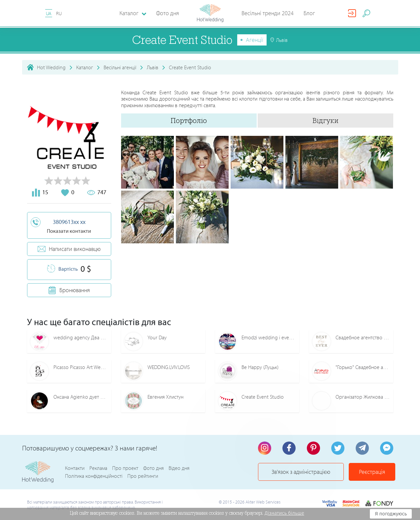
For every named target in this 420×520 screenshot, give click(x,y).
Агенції (255, 40)
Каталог (85, 67)
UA (49, 13)
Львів (153, 67)
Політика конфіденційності (94, 476)
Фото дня (167, 13)
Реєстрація (372, 472)
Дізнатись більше (284, 513)
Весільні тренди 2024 (268, 13)
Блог (309, 13)
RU (59, 13)
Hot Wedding (51, 67)
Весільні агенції (120, 67)
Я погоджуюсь (391, 514)
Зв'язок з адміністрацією (301, 472)
